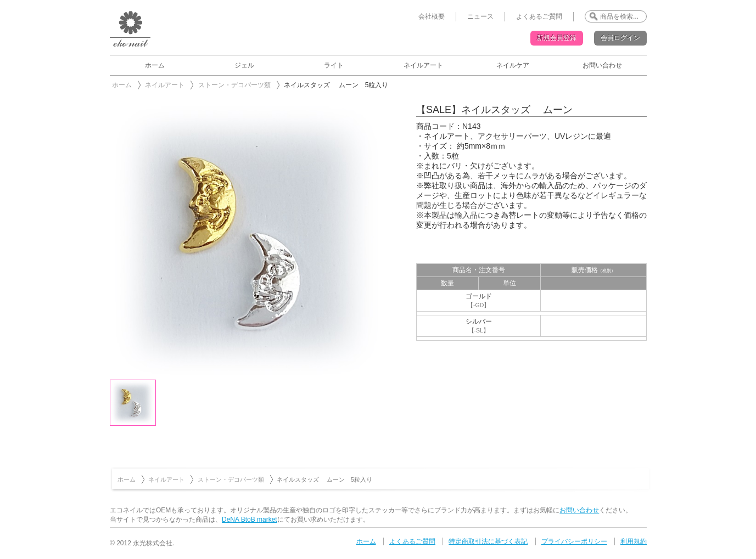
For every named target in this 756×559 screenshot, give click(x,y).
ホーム (155, 65)
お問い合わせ (602, 65)
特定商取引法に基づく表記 (488, 541)
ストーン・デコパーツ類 (234, 85)
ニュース (480, 16)
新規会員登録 (557, 38)
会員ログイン (620, 38)
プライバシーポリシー (574, 541)
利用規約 (634, 541)
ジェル (244, 65)
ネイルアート (423, 65)
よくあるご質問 (539, 16)
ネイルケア (513, 65)
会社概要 (432, 16)
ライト (334, 65)
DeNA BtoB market (250, 520)
